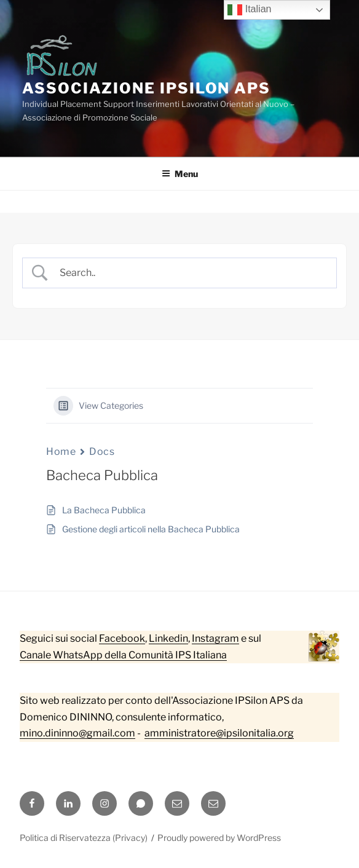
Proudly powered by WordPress (219, 838)
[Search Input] (190, 273)
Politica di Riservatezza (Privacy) (84, 838)
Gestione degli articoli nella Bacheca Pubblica (151, 529)
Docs (102, 452)
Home (61, 452)
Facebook (122, 638)
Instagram (215, 638)
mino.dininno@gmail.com (77, 733)
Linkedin (168, 638)
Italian (249, 10)
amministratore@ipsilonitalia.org (219, 733)
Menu (180, 174)
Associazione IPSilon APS (146, 88)
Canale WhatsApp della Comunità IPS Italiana (123, 655)
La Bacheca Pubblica (104, 510)
